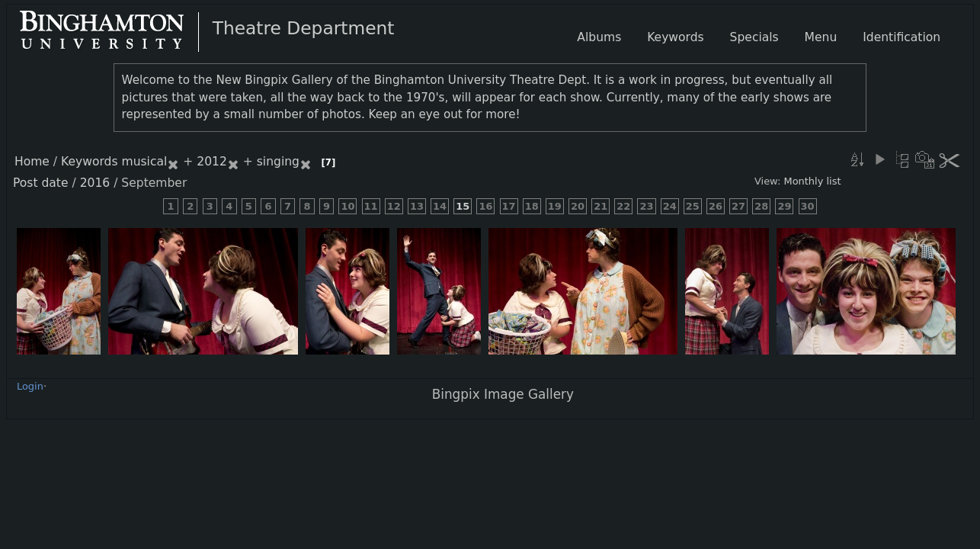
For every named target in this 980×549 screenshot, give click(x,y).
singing (278, 162)
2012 (212, 162)
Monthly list (812, 181)
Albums (599, 37)
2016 (95, 183)
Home (32, 162)
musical (145, 162)
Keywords (90, 162)
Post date (41, 183)
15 (463, 206)
